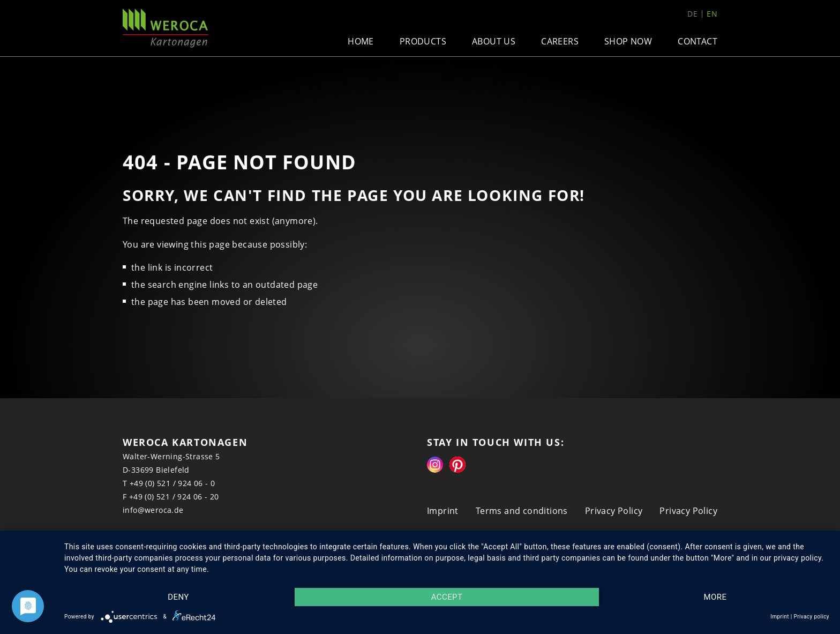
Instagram (435, 465)
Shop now (628, 41)
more (715, 597)
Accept (447, 597)
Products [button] (423, 41)
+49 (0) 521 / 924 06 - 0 (172, 483)
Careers (560, 41)
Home (361, 41)
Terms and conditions (522, 511)
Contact (697, 41)
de (692, 14)
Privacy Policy (614, 511)
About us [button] (494, 41)
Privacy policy (811, 617)
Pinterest (457, 465)
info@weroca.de (153, 510)
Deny (178, 597)
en (712, 14)
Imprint (443, 511)
